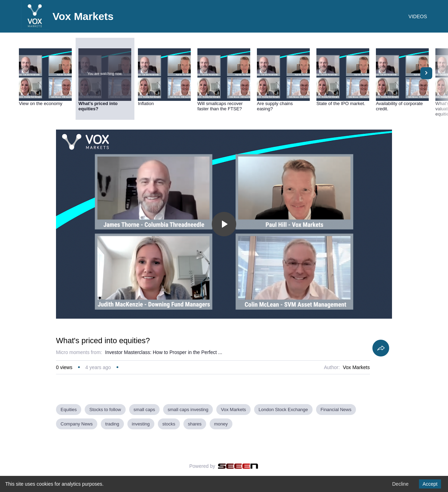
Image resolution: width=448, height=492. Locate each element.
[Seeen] (238, 466)
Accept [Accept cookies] (430, 484)
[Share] (381, 348)
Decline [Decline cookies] (400, 484)
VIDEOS (418, 16)
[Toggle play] (224, 224)
